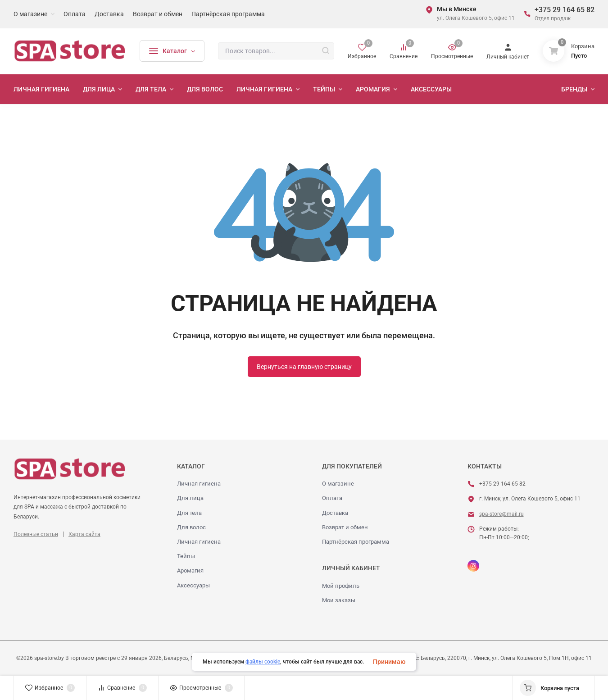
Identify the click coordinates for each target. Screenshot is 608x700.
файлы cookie (263, 662)
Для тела (189, 513)
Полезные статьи (36, 534)
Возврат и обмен (345, 527)
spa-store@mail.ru (501, 514)
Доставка (335, 513)
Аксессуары (193, 585)
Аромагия (190, 570)
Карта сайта (84, 534)
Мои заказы (339, 600)
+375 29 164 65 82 (565, 10)
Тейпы (186, 556)
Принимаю (389, 662)
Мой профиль (341, 586)
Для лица (190, 498)
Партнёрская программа (356, 542)
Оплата (332, 498)
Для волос (191, 527)
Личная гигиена (199, 484)
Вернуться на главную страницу (304, 367)
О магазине (338, 484)
